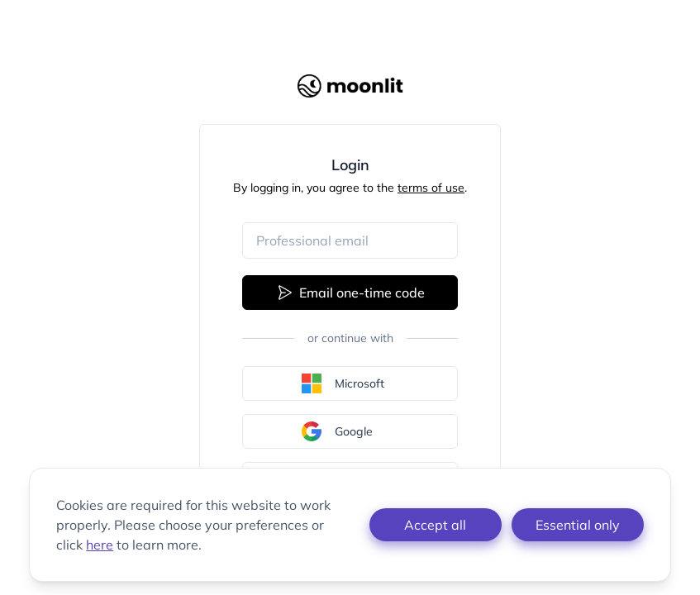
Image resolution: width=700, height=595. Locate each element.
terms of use (431, 188)
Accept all (435, 525)
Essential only (578, 525)
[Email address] (350, 240)
